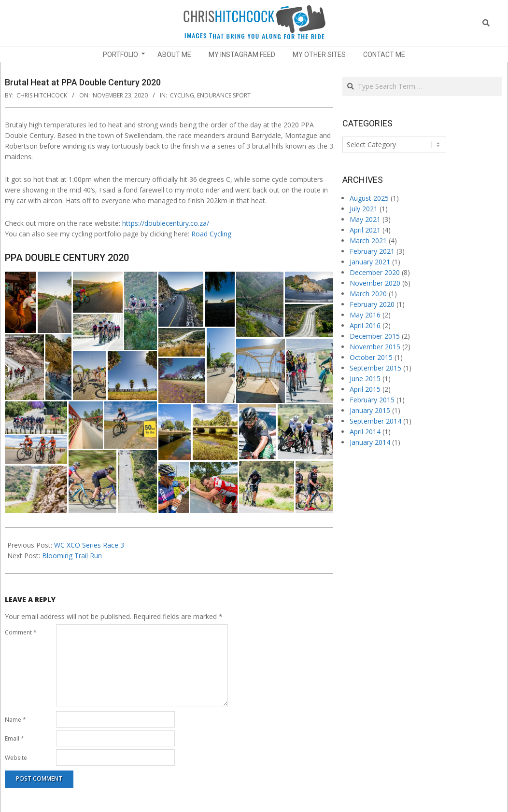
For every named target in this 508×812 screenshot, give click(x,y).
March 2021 (368, 241)
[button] (21, 302)
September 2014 (375, 421)
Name (15, 720)
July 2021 (364, 209)
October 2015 (371, 357)
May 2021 (365, 219)
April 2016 (365, 325)
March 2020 (368, 294)
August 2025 (369, 198)
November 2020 (375, 283)
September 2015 (375, 368)
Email (14, 738)
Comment (21, 632)
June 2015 (365, 378)
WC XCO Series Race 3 (89, 545)
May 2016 (365, 315)
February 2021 (372, 251)
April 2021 (365, 230)
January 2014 (370, 442)
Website (16, 758)
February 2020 (372, 304)
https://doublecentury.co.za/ (166, 223)
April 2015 (365, 389)
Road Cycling (211, 234)
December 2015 (375, 336)
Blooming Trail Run (72, 556)
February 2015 (372, 400)
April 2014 (365, 432)
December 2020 (375, 272)
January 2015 (370, 410)
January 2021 (370, 262)
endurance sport (224, 95)
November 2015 (375, 347)
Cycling (182, 95)
